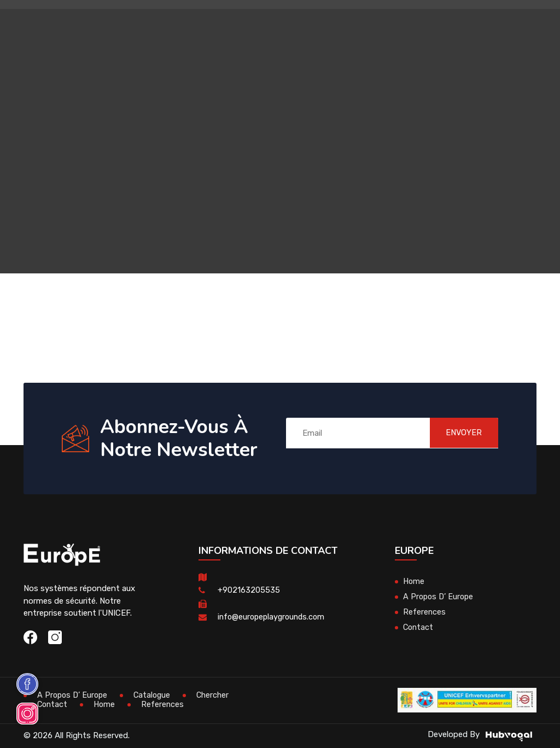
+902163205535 (249, 590)
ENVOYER (458, 433)
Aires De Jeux (153, 24)
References (425, 612)
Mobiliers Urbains (305, 24)
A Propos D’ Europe (440, 597)
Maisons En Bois (224, 24)
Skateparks (379, 24)
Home (414, 581)
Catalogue (156, 695)
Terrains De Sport (364, 74)
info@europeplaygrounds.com (274, 617)
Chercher (218, 695)
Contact (419, 627)
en (494, 59)
